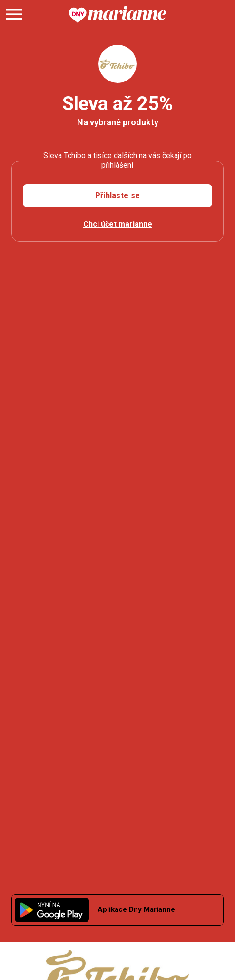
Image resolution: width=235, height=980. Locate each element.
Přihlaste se (118, 196)
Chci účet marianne (118, 224)
